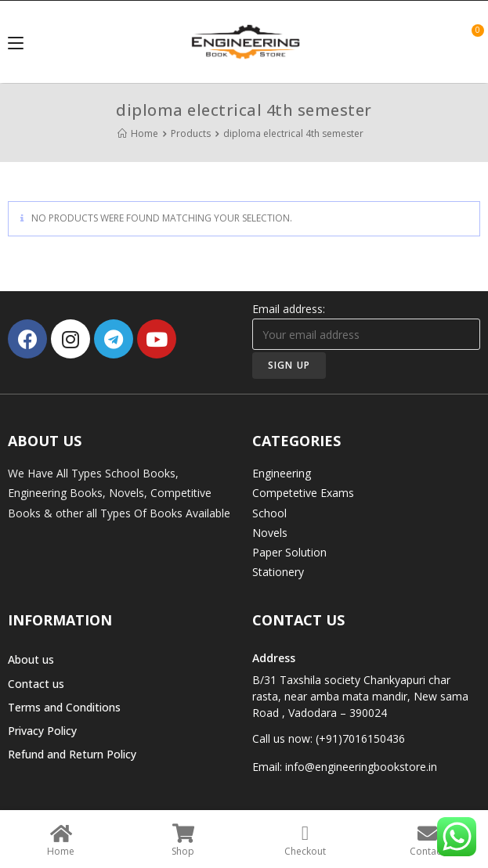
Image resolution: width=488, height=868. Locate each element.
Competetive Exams (303, 493)
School (269, 513)
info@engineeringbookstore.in (361, 767)
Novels (270, 533)
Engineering (282, 473)
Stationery (278, 572)
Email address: (367, 326)
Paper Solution (289, 552)
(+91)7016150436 (360, 738)
